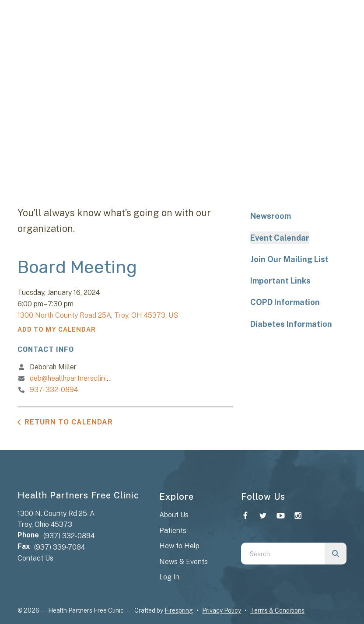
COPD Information (285, 302)
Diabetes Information (291, 324)
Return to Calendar (69, 422)
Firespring (179, 610)
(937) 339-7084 (59, 547)
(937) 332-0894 (69, 536)
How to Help (179, 546)
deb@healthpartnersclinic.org (76, 378)
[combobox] (283, 554)
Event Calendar (280, 238)
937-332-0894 (54, 390)
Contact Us (35, 558)
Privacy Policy (222, 610)
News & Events (184, 562)
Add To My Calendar (57, 330)
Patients (173, 531)
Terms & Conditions (277, 610)
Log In (169, 577)
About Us (174, 515)
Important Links (280, 281)
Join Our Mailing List (289, 259)
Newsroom (271, 216)
